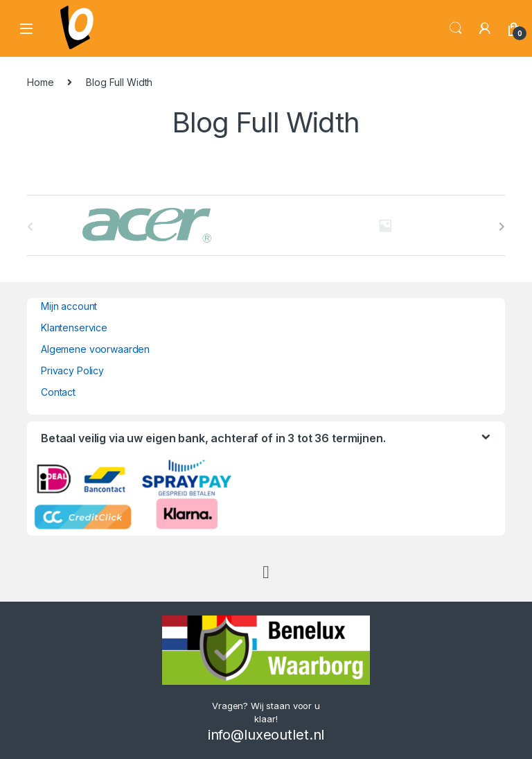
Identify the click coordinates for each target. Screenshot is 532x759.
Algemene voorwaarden (95, 349)
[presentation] (502, 227)
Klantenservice (74, 328)
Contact (58, 392)
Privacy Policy (72, 370)
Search (456, 28)
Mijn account (69, 306)
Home (40, 82)
